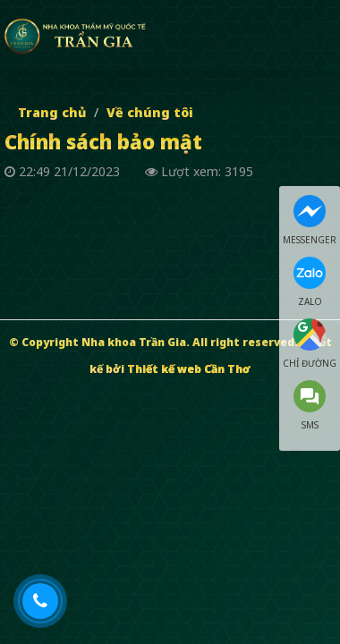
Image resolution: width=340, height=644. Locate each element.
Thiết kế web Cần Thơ (189, 369)
